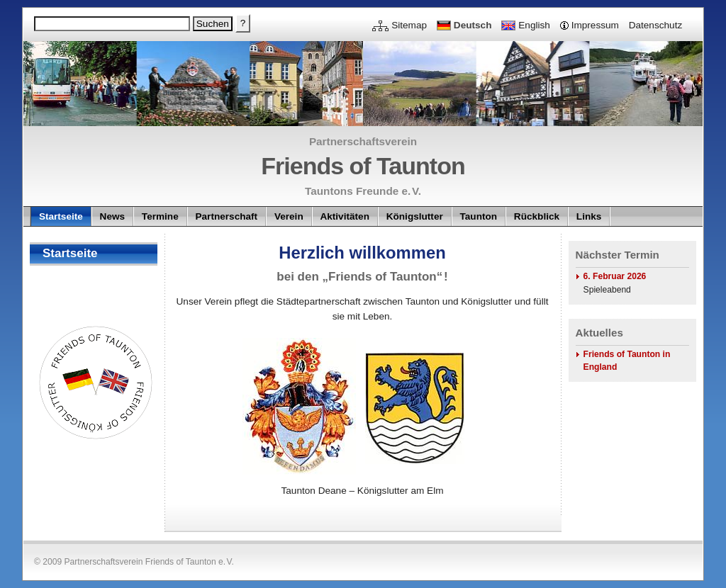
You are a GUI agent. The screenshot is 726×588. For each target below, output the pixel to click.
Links (589, 216)
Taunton (479, 216)
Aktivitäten (345, 216)
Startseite (61, 216)
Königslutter (415, 216)
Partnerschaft (226, 216)
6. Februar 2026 (615, 276)
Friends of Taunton (363, 166)
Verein (289, 216)
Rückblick (537, 216)
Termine (160, 216)
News (113, 216)
